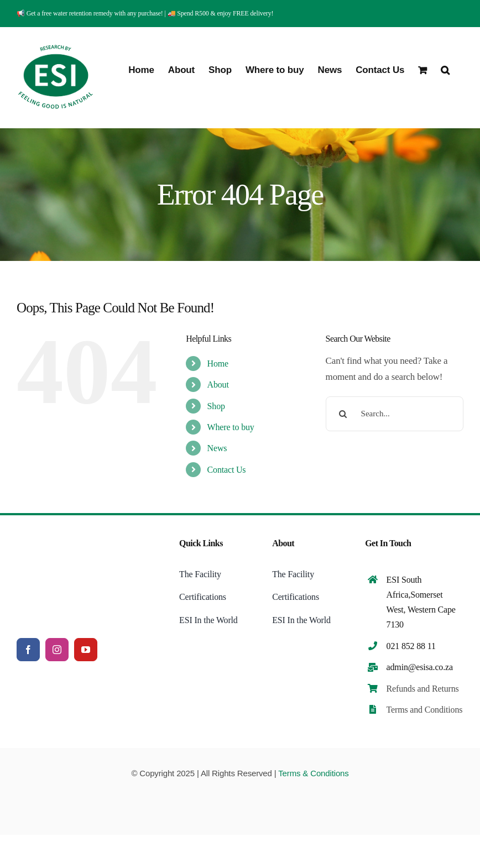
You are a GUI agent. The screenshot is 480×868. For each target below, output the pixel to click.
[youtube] (86, 650)
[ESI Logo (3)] (75, 537)
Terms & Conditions (313, 773)
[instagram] (57, 650)
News (217, 448)
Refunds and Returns (423, 689)
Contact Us (227, 470)
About (218, 385)
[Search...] (395, 414)
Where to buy (231, 427)
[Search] (343, 414)
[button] (445, 69)
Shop (216, 406)
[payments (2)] (240, 794)
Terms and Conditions (425, 710)
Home (218, 364)
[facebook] (28, 650)
